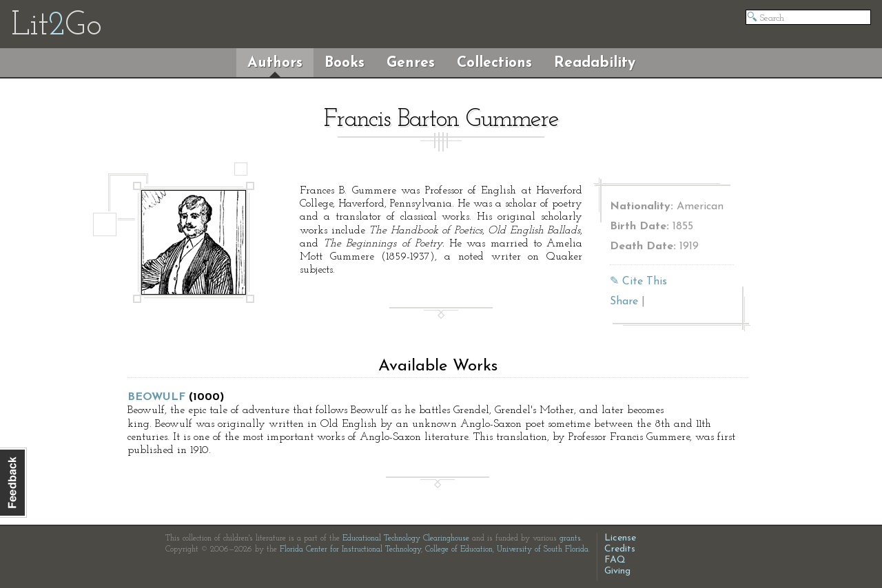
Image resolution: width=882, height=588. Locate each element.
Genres (411, 63)
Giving (617, 571)
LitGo (56, 26)
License (620, 538)
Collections (494, 63)
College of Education (459, 549)
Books (345, 63)
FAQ (615, 560)
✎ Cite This (638, 282)
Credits (620, 549)
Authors (275, 63)
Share (624, 302)
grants (570, 538)
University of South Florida (543, 549)
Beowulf (156, 397)
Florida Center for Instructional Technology (350, 549)
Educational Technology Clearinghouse (406, 538)
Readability (595, 63)
